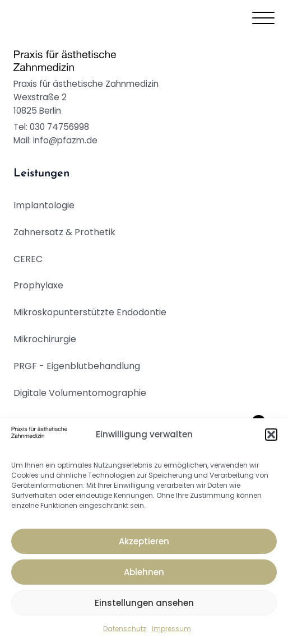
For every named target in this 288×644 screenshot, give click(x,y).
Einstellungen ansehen (144, 603)
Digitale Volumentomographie (80, 393)
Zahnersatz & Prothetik (64, 232)
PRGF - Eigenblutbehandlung (77, 366)
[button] (271, 435)
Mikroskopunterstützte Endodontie (90, 312)
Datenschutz (125, 629)
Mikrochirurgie (45, 339)
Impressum (171, 629)
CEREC (28, 259)
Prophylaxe (38, 285)
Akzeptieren (144, 541)
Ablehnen (144, 572)
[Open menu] (263, 18)
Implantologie (44, 205)
